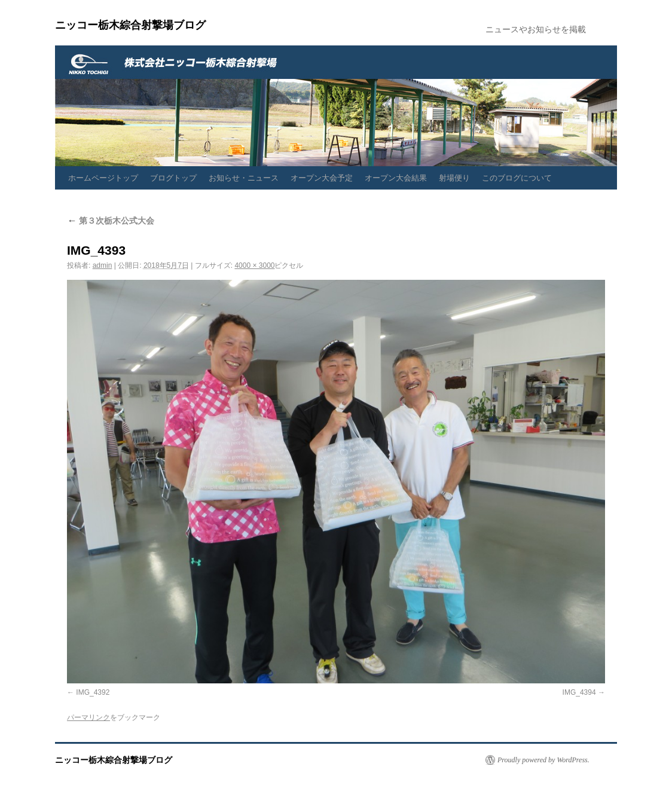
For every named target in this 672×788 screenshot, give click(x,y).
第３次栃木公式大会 (111, 221)
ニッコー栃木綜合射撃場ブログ (130, 25)
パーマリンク (88, 717)
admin (103, 265)
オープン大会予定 (322, 178)
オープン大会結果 (396, 178)
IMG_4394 (579, 692)
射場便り (454, 178)
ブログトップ (173, 178)
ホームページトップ (103, 178)
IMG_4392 (93, 692)
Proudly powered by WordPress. (543, 760)
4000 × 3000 (254, 265)
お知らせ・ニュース (244, 178)
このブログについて (517, 178)
